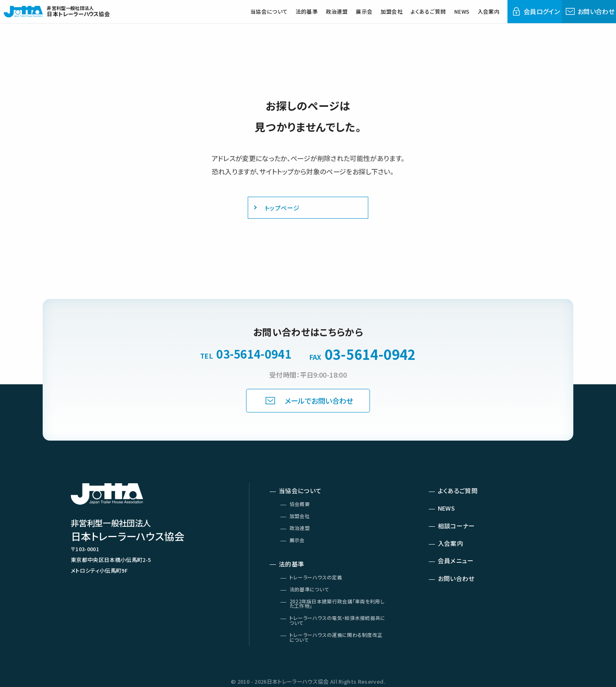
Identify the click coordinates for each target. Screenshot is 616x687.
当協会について (223, 16)
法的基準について (312, 604)
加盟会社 (363, 16)
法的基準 (266, 16)
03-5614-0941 (254, 354)
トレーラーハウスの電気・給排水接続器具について (337, 639)
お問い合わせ (459, 591)
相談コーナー (459, 533)
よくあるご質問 (405, 16)
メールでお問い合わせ (320, 402)
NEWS (443, 16)
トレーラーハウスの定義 (319, 590)
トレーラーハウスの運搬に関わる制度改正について (338, 657)
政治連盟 (301, 16)
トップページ (278, 209)
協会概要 (302, 510)
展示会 (332, 16)
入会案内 (473, 16)
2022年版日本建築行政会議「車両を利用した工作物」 (337, 620)
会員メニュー (458, 571)
